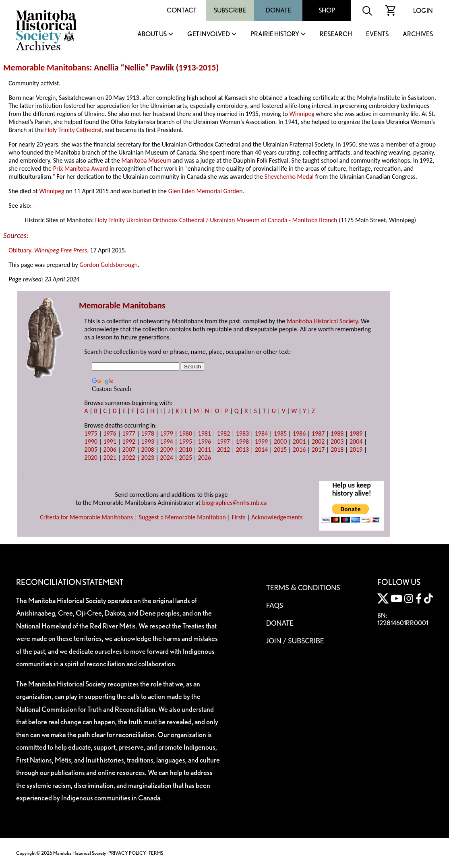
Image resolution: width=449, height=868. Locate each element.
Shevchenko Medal (289, 177)
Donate (278, 10)
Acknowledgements (277, 517)
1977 (128, 433)
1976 (110, 433)
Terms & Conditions (303, 587)
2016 (299, 449)
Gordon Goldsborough (109, 265)
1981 (205, 433)
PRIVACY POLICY (127, 853)
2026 (205, 458)
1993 (147, 441)
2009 (167, 449)
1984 (261, 433)
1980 (186, 433)
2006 (110, 449)
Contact (182, 10)
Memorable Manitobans (47, 68)
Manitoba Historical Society (322, 321)
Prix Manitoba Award (81, 168)
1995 (186, 441)
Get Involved (209, 34)
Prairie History (275, 34)
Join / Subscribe (295, 641)
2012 (223, 449)
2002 (318, 441)
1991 (110, 441)
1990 (91, 441)
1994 (167, 441)
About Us (152, 34)
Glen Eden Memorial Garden (206, 191)
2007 (128, 449)
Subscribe (230, 10)
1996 (205, 441)
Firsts (238, 517)
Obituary (20, 250)
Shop (327, 10)
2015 (207, 68)
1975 (91, 433)
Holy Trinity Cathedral (73, 130)
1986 (299, 433)
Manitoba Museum (146, 160)
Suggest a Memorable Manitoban (182, 517)
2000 (280, 441)
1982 (223, 433)
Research (336, 34)
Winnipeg (302, 114)
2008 (147, 449)
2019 (356, 449)
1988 (337, 433)
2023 (147, 458)
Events (377, 34)
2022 (128, 458)
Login (423, 11)
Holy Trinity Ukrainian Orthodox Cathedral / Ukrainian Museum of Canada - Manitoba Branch (216, 220)
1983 (242, 433)
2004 (356, 441)
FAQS (275, 605)
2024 (167, 458)
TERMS (156, 853)
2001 (299, 441)
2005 (91, 449)
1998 (242, 441)
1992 (128, 441)
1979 (167, 433)
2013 (242, 449)
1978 (147, 433)
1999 (261, 441)
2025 (186, 458)
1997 (223, 441)
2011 (205, 449)
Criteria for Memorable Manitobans (86, 517)
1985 (280, 433)
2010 (186, 449)
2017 (318, 449)
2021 (110, 458)
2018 (337, 449)
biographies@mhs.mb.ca (234, 503)
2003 (337, 441)
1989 (356, 433)
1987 (318, 433)
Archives (418, 34)
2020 (91, 458)
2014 (261, 449)
